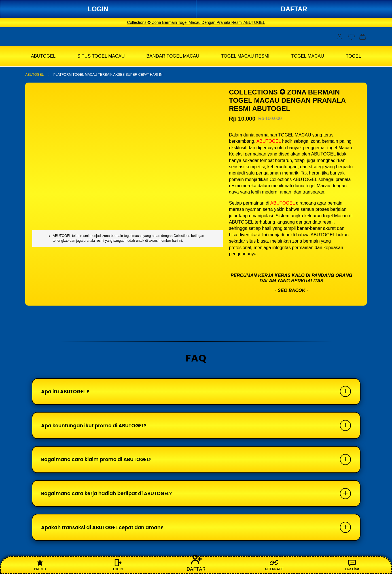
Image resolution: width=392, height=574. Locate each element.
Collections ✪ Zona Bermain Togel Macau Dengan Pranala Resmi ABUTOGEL (196, 22)
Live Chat (352, 565)
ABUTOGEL (34, 75)
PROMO (40, 565)
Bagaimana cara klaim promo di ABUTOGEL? (100, 463)
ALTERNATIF (274, 565)
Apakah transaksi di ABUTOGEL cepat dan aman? (106, 534)
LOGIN (98, 9)
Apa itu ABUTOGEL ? (67, 392)
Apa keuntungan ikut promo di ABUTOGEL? (97, 428)
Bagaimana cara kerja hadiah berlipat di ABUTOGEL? (110, 499)
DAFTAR (294, 9)
